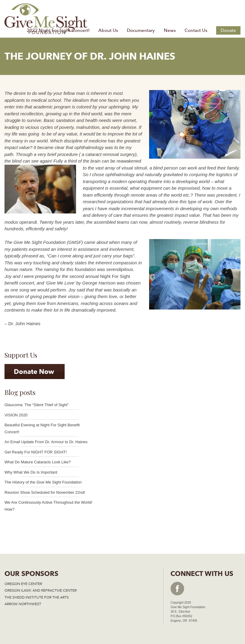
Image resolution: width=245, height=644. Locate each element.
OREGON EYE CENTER (23, 584)
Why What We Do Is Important (31, 472)
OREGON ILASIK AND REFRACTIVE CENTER (41, 590)
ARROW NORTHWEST (23, 604)
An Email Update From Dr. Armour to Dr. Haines (46, 442)
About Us (108, 30)
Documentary (141, 30)
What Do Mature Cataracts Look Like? (38, 462)
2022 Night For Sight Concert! (58, 30)
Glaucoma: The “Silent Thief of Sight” (37, 405)
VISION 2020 (16, 415)
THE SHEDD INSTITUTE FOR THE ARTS (37, 597)
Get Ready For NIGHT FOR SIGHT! (36, 452)
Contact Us (196, 30)
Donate (228, 30)
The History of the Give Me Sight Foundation (43, 482)
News (170, 30)
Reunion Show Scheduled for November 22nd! (45, 492)
